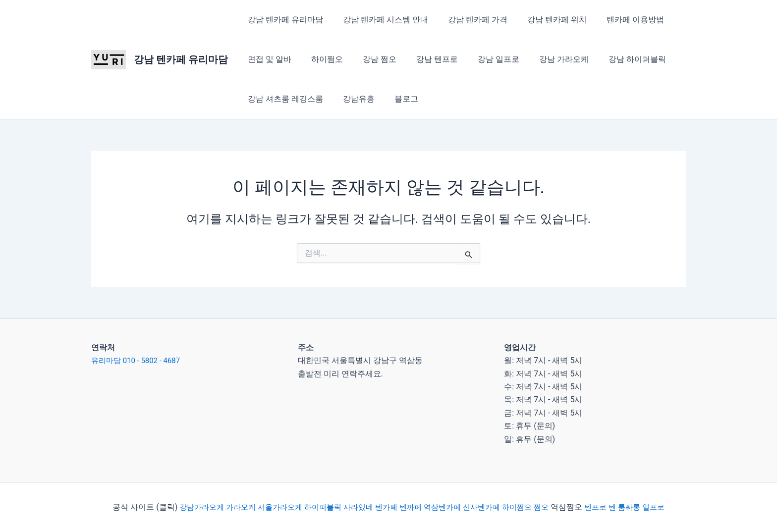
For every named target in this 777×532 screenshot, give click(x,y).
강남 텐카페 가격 (468, 20)
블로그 (396, 99)
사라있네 (356, 507)
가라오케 (231, 507)
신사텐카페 (486, 507)
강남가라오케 (189, 507)
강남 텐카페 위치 (543, 20)
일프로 (666, 507)
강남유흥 (353, 99)
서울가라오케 (273, 507)
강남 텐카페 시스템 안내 (380, 20)
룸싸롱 (641, 507)
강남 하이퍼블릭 (611, 59)
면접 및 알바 (268, 59)
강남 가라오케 (542, 59)
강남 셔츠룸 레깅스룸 (283, 99)
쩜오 (550, 507)
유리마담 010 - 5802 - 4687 (139, 360)
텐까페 (411, 507)
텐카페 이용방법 (617, 20)
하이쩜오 (321, 59)
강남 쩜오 (370, 59)
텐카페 (386, 507)
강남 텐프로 (423, 59)
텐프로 (605, 507)
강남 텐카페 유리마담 (181, 59)
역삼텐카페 (444, 507)
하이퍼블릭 (317, 507)
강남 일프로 (481, 59)
